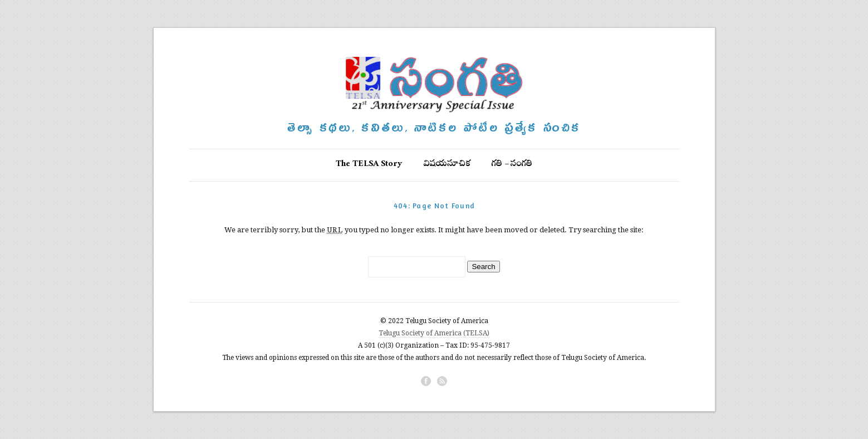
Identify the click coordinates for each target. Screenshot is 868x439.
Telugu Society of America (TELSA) (434, 333)
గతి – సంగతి (512, 165)
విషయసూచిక (447, 165)
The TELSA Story (369, 165)
